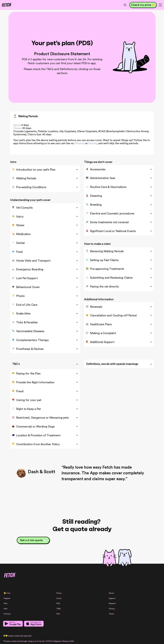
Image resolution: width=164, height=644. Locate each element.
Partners (54, 602)
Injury (17, 125)
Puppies (54, 586)
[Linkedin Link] (23, 592)
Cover (85, 586)
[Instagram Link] (10, 592)
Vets (53, 596)
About (114, 581)
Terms (114, 602)
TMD (84, 596)
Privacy (115, 596)
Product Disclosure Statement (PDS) (43, 629)
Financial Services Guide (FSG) (106, 629)
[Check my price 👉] (140, 6)
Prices (85, 581)
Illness (17, 128)
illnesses (79, 143)
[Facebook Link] (14, 592)
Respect (115, 591)
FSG (84, 602)
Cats (55, 581)
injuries (93, 143)
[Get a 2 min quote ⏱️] (33, 540)
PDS (84, 591)
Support (115, 586)
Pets (53, 591)
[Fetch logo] (17, 5)
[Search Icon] (122, 5)
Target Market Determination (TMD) (74, 629)
